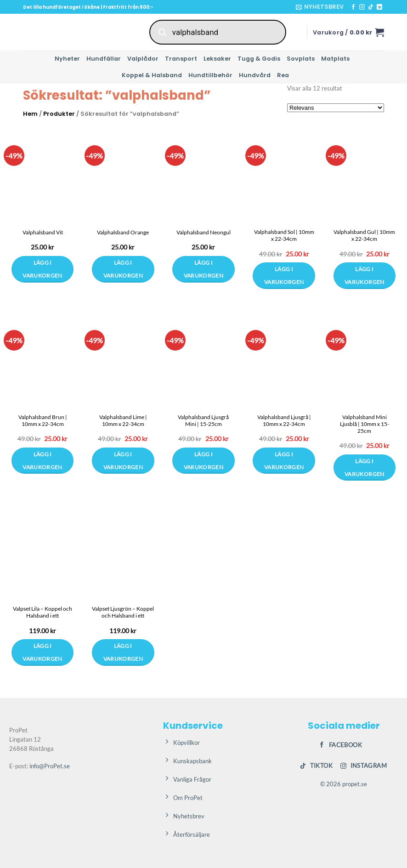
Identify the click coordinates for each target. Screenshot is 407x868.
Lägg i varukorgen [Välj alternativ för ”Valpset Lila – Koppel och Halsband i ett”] (42, 652)
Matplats (335, 59)
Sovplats (301, 59)
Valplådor (143, 59)
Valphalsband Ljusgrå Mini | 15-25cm (203, 420)
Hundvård (255, 75)
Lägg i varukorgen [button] (284, 275)
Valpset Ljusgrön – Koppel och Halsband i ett (123, 612)
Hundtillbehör (210, 75)
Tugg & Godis (259, 59)
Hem (30, 114)
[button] (320, 7)
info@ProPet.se (50, 766)
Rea (283, 75)
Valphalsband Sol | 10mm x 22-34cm (284, 235)
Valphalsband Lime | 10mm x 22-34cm (123, 420)
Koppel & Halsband (152, 75)
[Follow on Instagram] (362, 7)
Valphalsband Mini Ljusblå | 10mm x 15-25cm (365, 424)
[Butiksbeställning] (336, 108)
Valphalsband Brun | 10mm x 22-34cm (43, 420)
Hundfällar (104, 59)
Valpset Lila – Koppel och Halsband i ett (42, 612)
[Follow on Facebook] (353, 7)
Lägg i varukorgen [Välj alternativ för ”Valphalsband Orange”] (123, 269)
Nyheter (67, 59)
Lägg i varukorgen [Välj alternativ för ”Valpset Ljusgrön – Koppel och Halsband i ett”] (123, 652)
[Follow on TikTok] (371, 7)
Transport (181, 59)
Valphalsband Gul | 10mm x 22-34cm (364, 235)
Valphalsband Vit (43, 232)
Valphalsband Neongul (203, 232)
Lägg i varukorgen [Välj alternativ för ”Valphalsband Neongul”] (203, 269)
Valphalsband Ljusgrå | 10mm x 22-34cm (284, 420)
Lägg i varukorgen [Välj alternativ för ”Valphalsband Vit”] (42, 269)
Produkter (59, 114)
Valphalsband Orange (123, 232)
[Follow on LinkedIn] (379, 7)
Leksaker (217, 59)
